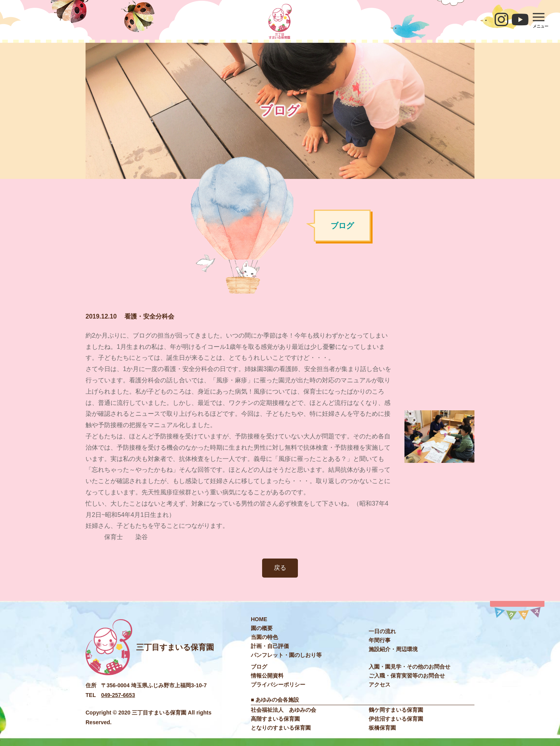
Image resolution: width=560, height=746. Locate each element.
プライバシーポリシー (278, 685)
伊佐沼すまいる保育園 (396, 719)
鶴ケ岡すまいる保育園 (396, 710)
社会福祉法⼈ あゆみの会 (283, 710)
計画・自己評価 (270, 646)
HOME (259, 619)
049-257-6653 (118, 695)
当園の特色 (264, 637)
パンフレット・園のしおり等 (286, 655)
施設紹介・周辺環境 (393, 649)
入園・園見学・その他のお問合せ (409, 667)
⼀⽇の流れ (382, 631)
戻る (280, 568)
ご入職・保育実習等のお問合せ (407, 676)
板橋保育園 (382, 728)
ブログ (259, 667)
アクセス (380, 685)
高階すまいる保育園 (275, 719)
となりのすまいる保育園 (281, 728)
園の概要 (262, 628)
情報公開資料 (267, 676)
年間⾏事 (380, 640)
